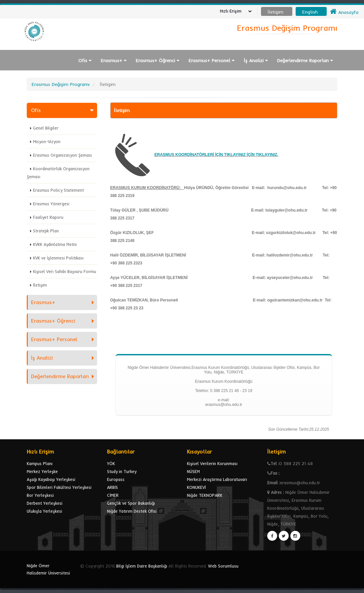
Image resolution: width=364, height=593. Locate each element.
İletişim (40, 285)
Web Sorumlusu (223, 566)
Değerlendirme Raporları (305, 60)
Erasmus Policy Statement (58, 190)
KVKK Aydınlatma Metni (55, 244)
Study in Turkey (122, 471)
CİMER (113, 495)
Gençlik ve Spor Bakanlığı (131, 503)
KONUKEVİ (196, 487)
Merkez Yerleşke (42, 471)
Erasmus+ (114, 60)
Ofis (85, 60)
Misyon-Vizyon (47, 141)
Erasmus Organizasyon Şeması (62, 155)
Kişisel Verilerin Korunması (212, 463)
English (310, 12)
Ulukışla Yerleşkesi (44, 511)
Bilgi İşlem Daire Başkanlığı (142, 566)
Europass (116, 479)
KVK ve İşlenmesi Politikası (58, 258)
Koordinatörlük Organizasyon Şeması (58, 173)
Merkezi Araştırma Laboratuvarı (217, 479)
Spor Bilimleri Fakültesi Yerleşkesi (59, 487)
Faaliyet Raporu (48, 217)
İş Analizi (256, 60)
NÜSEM (193, 471)
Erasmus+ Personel (212, 60)
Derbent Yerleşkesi (45, 503)
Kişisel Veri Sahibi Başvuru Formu (65, 271)
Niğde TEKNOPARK (205, 495)
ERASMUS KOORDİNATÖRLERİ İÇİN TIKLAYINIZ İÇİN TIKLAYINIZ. (217, 155)
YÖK (111, 463)
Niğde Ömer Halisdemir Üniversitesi (48, 569)
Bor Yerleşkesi (40, 495)
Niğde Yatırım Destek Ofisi (132, 511)
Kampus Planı (40, 463)
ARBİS (112, 487)
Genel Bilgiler (46, 128)
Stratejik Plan (46, 231)
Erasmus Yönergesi (51, 204)
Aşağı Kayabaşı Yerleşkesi (51, 479)
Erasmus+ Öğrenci (158, 60)
